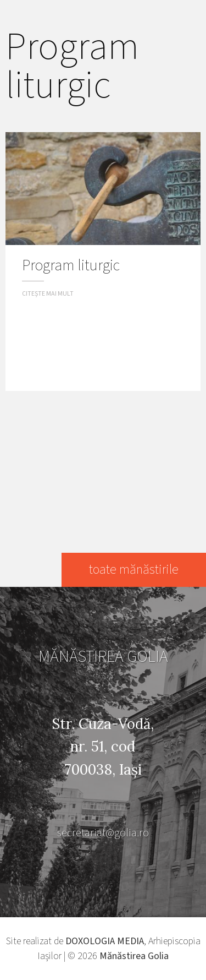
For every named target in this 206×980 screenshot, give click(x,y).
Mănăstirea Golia (134, 956)
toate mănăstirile (134, 570)
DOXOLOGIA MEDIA (105, 941)
